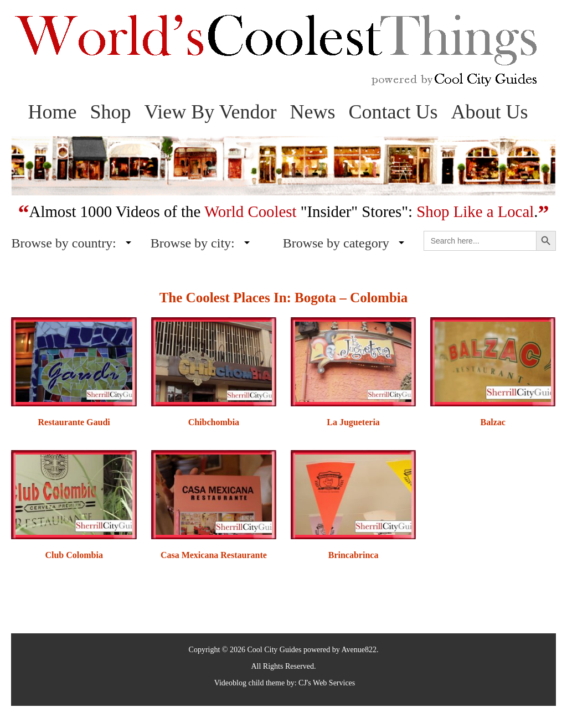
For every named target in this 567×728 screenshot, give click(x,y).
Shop (110, 112)
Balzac (493, 422)
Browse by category (336, 243)
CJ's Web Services (327, 683)
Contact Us (393, 112)
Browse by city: (193, 243)
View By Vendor (210, 112)
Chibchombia (214, 422)
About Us (490, 112)
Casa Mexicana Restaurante (214, 555)
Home (52, 112)
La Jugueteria (353, 422)
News (313, 112)
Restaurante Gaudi (74, 422)
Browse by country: (63, 243)
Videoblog (230, 683)
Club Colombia (74, 555)
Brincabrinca (354, 555)
